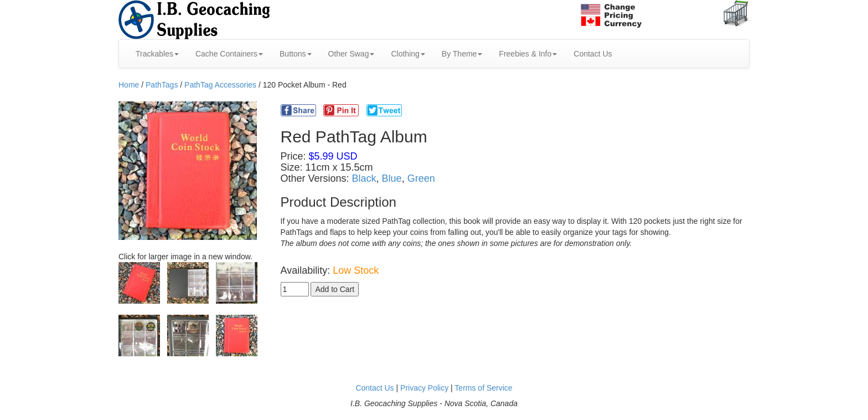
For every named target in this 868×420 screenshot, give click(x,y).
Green (421, 178)
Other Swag (352, 54)
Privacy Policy (424, 388)
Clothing (408, 54)
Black (364, 178)
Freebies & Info (528, 54)
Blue (392, 178)
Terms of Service (483, 388)
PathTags (162, 85)
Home (129, 85)
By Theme (462, 54)
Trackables (157, 54)
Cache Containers (229, 54)
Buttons (295, 54)
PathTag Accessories (220, 85)
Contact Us (593, 54)
